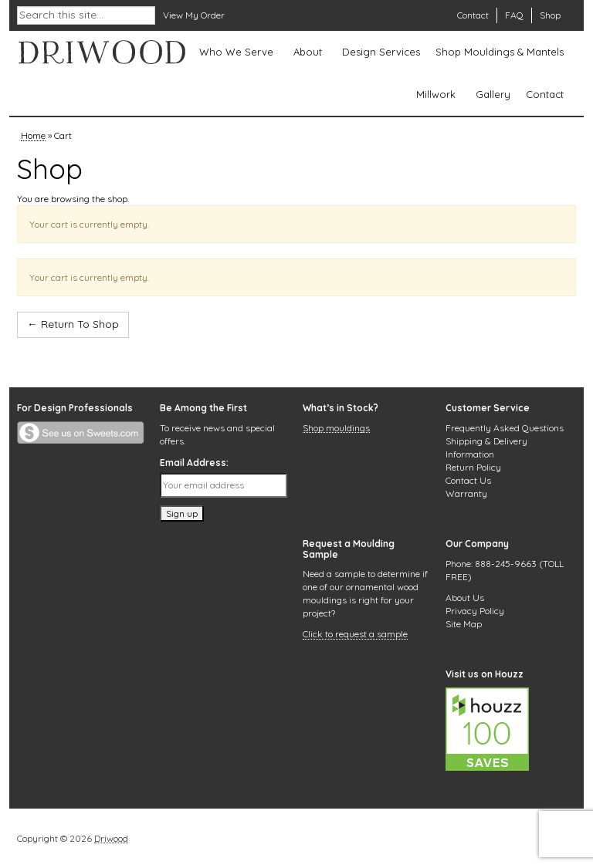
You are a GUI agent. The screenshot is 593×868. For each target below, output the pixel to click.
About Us (465, 598)
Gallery (493, 94)
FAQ (514, 15)
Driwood (111, 839)
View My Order (194, 15)
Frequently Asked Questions (505, 428)
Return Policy (473, 467)
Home (33, 137)
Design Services (381, 52)
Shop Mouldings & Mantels (500, 52)
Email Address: (194, 463)
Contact (473, 15)
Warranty (466, 493)
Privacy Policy (475, 611)
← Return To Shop (73, 324)
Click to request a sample (355, 635)
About (308, 52)
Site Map (464, 624)
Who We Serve (236, 52)
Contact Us (468, 480)
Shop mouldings (336, 429)
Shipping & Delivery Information (486, 448)
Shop (550, 15)
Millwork (436, 94)
